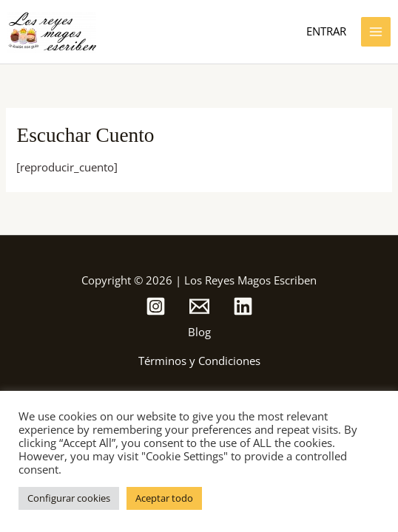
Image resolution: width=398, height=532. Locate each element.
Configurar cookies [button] (69, 498)
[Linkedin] (243, 306)
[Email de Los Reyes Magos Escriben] (199, 306)
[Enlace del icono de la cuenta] (326, 32)
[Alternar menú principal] (376, 32)
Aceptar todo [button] (164, 498)
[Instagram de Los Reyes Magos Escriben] (156, 306)
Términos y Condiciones (199, 361)
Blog (199, 332)
